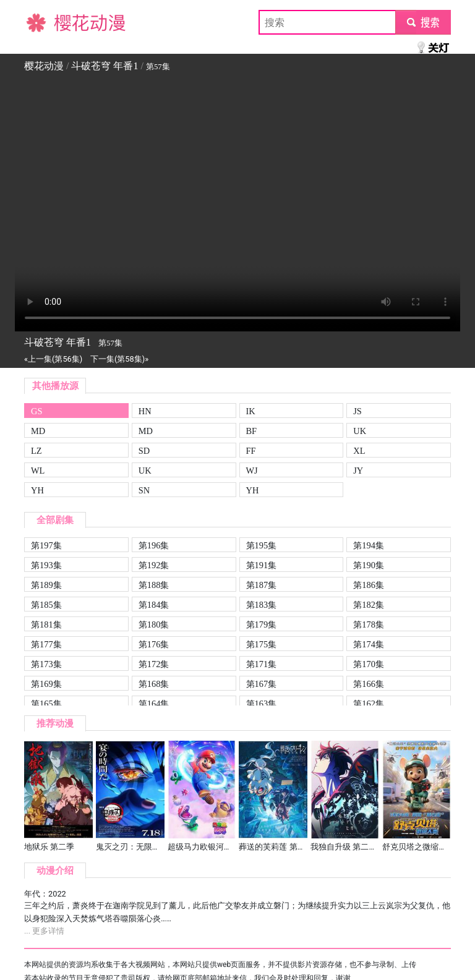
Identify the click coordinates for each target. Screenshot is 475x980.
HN (145, 411)
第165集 (46, 704)
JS (357, 411)
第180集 (154, 624)
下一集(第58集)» (119, 359)
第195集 (262, 545)
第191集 (262, 565)
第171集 (262, 664)
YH (37, 490)
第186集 (369, 585)
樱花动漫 (44, 22)
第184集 (154, 605)
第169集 (46, 684)
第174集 (369, 644)
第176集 (154, 644)
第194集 (369, 545)
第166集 (369, 684)
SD (144, 451)
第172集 (154, 664)
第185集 (46, 605)
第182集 (369, 605)
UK (360, 431)
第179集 (262, 624)
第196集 (154, 545)
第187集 (262, 585)
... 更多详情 (44, 931)
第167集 (262, 684)
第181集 (46, 624)
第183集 (262, 605)
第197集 (46, 545)
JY (358, 471)
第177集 (46, 644)
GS (36, 411)
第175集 (262, 644)
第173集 (46, 664)
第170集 (369, 664)
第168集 (154, 684)
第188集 (154, 585)
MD (38, 431)
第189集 (46, 585)
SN (144, 490)
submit (423, 22)
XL (359, 451)
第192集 (154, 565)
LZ (36, 451)
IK (251, 411)
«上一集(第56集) (53, 359)
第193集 (46, 565)
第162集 (369, 704)
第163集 (262, 704)
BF (252, 431)
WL (38, 471)
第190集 (369, 565)
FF (251, 451)
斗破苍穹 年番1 (105, 66)
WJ (252, 471)
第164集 (154, 704)
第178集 (369, 624)
